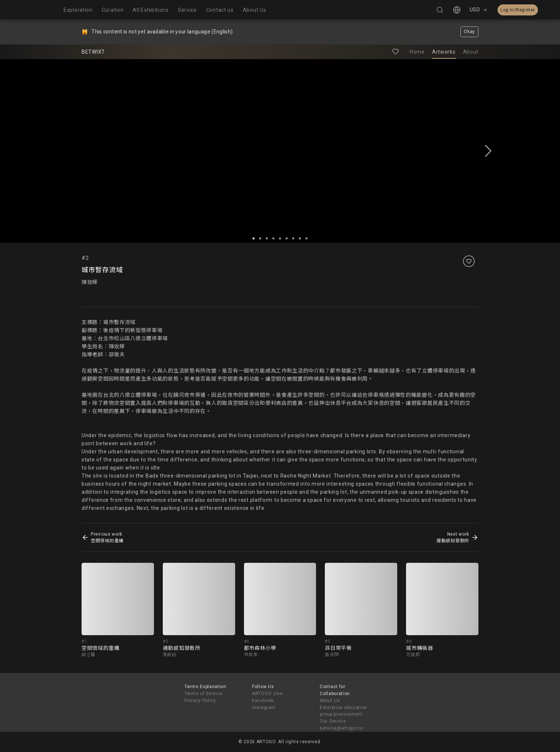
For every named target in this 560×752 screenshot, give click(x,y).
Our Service (333, 721)
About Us (330, 701)
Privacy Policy (200, 701)
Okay (469, 32)
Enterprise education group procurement (343, 711)
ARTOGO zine (268, 694)
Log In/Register (518, 10)
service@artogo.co (341, 728)
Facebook (263, 701)
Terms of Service (204, 694)
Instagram (264, 708)
